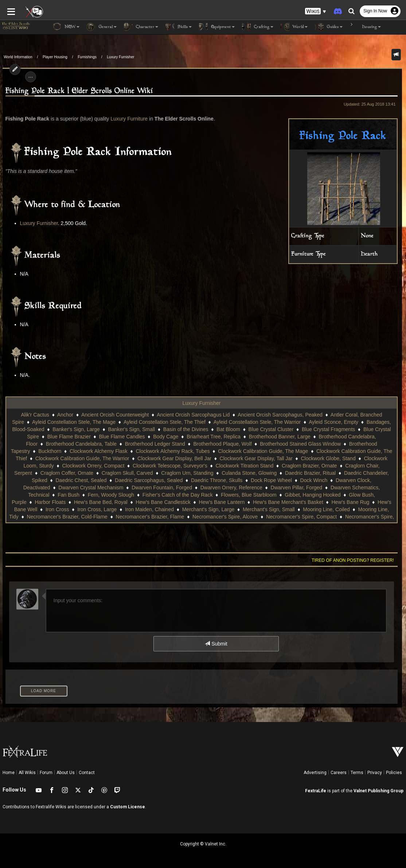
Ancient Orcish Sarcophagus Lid (193, 415)
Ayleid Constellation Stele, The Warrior (257, 422)
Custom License (128, 807)
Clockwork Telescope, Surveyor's (139, 466)
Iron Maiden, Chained (62, 509)
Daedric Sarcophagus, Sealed (82, 480)
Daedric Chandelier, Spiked (322, 473)
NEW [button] (66, 27)
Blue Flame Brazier (69, 437)
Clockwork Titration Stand (213, 466)
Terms (357, 773)
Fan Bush (340, 488)
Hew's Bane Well (300, 502)
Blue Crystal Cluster (271, 429)
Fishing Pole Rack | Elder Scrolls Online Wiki (77, 91)
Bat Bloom (228, 429)
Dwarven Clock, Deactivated (301, 480)
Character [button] (141, 27)
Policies (394, 773)
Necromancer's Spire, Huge (290, 517)
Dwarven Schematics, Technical (284, 488)
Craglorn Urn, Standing (134, 473)
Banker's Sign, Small (131, 429)
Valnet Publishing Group (378, 791)
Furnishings (87, 57)
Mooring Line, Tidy (291, 509)
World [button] (294, 27)
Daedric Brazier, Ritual (257, 473)
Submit (216, 644)
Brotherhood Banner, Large (280, 437)
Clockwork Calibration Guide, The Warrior (74, 458)
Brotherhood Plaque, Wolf (223, 444)
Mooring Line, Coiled (239, 509)
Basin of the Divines (186, 429)
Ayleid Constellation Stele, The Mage (74, 422)
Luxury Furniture (126, 119)
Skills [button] (179, 27)
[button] (316, 11)
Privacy (375, 773)
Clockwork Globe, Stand (320, 458)
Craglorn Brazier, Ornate (278, 466)
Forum (46, 773)
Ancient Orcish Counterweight (115, 415)
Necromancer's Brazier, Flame (64, 517)
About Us (66, 773)
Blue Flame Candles (122, 437)
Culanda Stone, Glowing (196, 473)
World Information (18, 57)
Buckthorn (50, 451)
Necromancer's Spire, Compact (215, 517)
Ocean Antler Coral (351, 517)
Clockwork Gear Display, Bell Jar (167, 458)
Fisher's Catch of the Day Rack (81, 495)
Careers (339, 773)
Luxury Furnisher (120, 57)
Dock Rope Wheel (205, 480)
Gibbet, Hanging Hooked (216, 495)
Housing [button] (365, 27)
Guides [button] (329, 27)
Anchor (65, 415)
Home (9, 773)
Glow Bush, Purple (274, 495)
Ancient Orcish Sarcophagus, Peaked (280, 415)
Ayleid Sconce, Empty (333, 422)
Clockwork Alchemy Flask (99, 451)
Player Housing (55, 57)
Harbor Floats (318, 495)
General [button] (102, 27)
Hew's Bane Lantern (126, 502)
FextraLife (316, 791)
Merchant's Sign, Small (181, 509)
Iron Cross (340, 502)
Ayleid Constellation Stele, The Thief (165, 422)
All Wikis (27, 773)
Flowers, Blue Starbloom (153, 495)
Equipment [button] (217, 27)
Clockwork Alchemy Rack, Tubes (173, 451)
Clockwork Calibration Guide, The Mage (263, 451)
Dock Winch (247, 480)
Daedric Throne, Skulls (150, 480)
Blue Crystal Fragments (328, 429)
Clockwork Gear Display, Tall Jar (248, 458)
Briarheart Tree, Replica (214, 437)
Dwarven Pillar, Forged (214, 488)
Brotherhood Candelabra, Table (81, 444)
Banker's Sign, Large (76, 429)
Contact (87, 773)
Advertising (315, 773)
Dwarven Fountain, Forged (80, 488)
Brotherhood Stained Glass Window (300, 444)
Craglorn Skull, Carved (74, 473)
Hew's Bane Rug (254, 502)
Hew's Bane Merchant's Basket (192, 502)
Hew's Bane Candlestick (67, 502)
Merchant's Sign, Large (121, 509)
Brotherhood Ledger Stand (155, 444)
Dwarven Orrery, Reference (149, 488)
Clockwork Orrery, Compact (62, 466)
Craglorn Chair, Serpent (341, 466)
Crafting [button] (258, 27)
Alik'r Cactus (35, 415)
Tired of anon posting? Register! (355, 560)
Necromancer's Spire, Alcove (139, 517)
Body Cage (166, 437)
